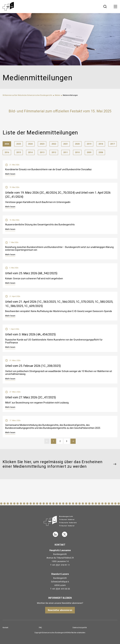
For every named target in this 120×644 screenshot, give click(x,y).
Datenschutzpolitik (80, 628)
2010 (77, 152)
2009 (89, 152)
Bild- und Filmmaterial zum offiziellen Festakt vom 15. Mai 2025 (60, 111)
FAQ (40, 628)
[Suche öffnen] (105, 7)
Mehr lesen (10, 174)
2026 (7, 144)
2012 (54, 152)
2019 (89, 144)
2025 (19, 144)
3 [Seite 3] (68, 441)
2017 (112, 144)
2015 (19, 152)
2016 (7, 152)
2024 (30, 144)
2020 (77, 144)
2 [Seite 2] (61, 441)
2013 (42, 152)
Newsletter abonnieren (60, 610)
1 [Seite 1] (55, 441)
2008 (101, 152)
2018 (101, 144)
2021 (66, 144)
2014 (30, 152)
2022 (54, 144)
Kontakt (5, 628)
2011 (66, 152)
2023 (42, 144)
